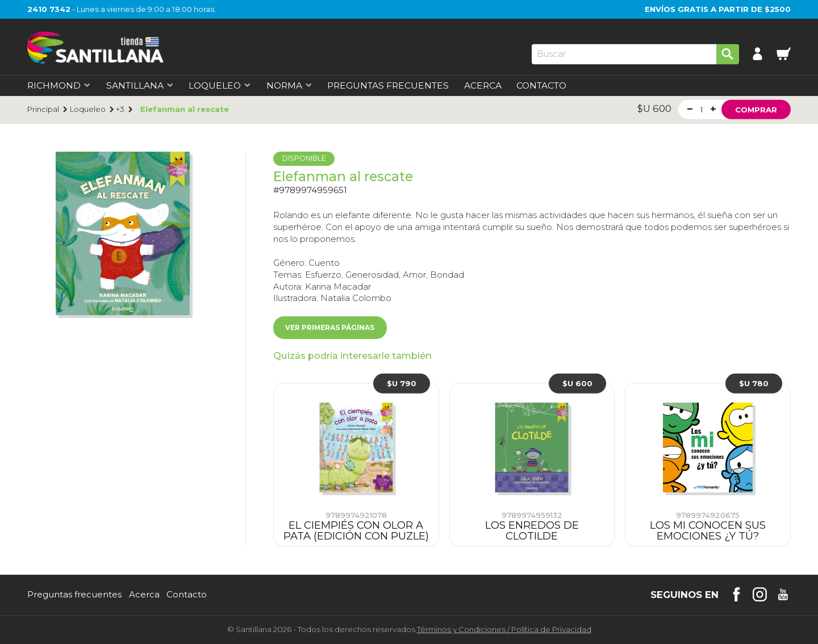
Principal (43, 109)
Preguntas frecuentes (74, 595)
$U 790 (402, 383)
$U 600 (577, 383)
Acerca (483, 86)
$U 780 (754, 383)
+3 (120, 109)
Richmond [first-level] (59, 86)
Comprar (756, 109)
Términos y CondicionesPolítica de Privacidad (504, 629)
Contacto (541, 86)
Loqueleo (88, 109)
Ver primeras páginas (330, 327)
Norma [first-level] (289, 86)
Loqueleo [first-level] (220, 86)
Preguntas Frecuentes (388, 86)
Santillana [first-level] (140, 86)
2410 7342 (49, 9)
